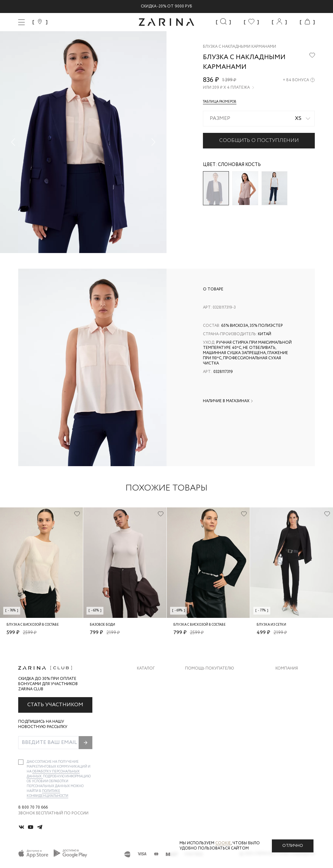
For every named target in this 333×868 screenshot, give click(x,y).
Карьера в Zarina (293, 691)
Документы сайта (205, 743)
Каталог (146, 669)
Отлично (293, 846)
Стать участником (55, 705)
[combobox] (259, 119)
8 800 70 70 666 (33, 808)
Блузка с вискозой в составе (33, 625)
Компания (287, 669)
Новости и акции (295, 717)
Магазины (286, 730)
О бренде (285, 678)
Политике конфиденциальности (47, 794)
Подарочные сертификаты (215, 730)
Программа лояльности (212, 717)
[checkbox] (21, 762)
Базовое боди (102, 625)
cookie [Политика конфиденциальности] (223, 843)
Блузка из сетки (271, 625)
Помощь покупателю (210, 669)
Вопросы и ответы (206, 704)
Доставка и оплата (206, 678)
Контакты (286, 704)
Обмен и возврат (203, 691)
